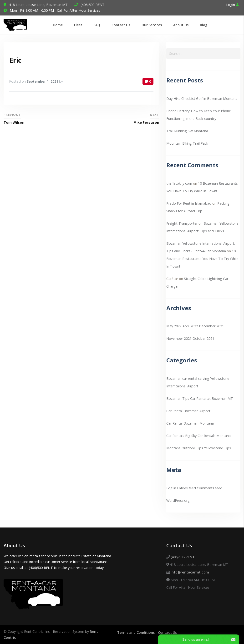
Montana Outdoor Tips (185, 448)
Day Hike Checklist (181, 99)
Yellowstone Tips (217, 448)
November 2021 (179, 338)
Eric (15, 60)
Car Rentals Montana (214, 436)
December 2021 (211, 326)
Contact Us (167, 632)
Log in (171, 488)
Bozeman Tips (178, 398)
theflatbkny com (179, 183)
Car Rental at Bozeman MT (212, 398)
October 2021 (203, 338)
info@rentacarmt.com (190, 572)
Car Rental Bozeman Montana (190, 423)
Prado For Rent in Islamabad (189, 203)
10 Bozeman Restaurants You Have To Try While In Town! (202, 259)
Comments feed (210, 488)
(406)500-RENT (93, 5)
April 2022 (190, 326)
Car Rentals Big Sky (181, 436)
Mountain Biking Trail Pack (187, 143)
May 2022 (174, 326)
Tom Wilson (14, 122)
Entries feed (186, 488)
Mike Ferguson (146, 122)
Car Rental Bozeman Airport (188, 411)
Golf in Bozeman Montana (217, 99)
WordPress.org (178, 500)
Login (232, 5)
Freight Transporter (182, 223)
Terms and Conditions (136, 632)
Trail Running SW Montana (187, 131)
